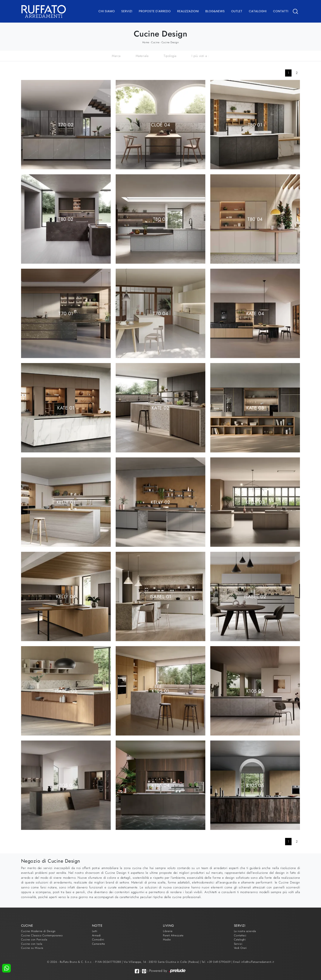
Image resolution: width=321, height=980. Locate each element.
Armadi (96, 935)
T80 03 (161, 219)
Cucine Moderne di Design (38, 931)
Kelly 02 (160, 502)
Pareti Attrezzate (173, 935)
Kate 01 (66, 408)
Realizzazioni (188, 11)
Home (146, 42)
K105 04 (160, 785)
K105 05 (255, 785)
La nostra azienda (245, 931)
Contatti (281, 11)
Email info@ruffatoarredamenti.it (254, 962)
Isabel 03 (66, 691)
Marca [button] (116, 56)
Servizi (127, 11)
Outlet (237, 11)
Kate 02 (160, 408)
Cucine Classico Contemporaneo (42, 935)
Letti (95, 931)
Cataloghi (258, 11)
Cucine (155, 42)
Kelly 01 (66, 502)
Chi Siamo (107, 11)
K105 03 (66, 785)
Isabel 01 (161, 596)
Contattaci (240, 935)
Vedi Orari (240, 948)
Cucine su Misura (32, 948)
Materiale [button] (142, 56)
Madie (167, 939)
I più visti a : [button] (200, 56)
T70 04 (161, 313)
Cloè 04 (160, 124)
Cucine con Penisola (34, 939)
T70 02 (66, 124)
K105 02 (255, 691)
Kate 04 (255, 313)
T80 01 (255, 124)
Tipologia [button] (170, 56)
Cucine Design (170, 42)
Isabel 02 (255, 596)
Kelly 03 (255, 502)
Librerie (168, 931)
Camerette (99, 944)
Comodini (98, 939)
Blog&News (215, 11)
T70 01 (66, 313)
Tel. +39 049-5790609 (217, 962)
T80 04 (255, 219)
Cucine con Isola (32, 944)
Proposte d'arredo (155, 11)
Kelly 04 (66, 596)
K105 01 (160, 691)
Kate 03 (255, 408)
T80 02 (66, 219)
